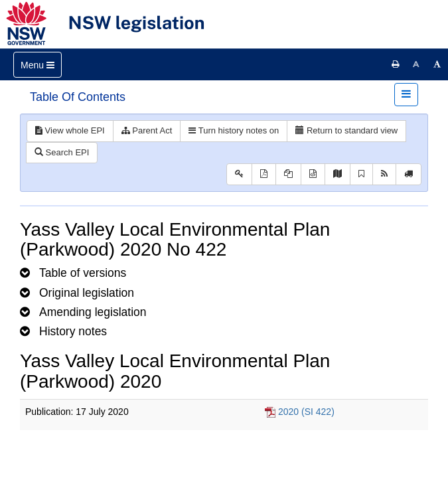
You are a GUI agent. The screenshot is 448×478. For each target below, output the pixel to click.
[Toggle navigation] (37, 65)
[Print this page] (396, 64)
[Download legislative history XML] (313, 174)
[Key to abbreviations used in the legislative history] (239, 174)
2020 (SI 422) (306, 412)
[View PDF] (264, 174)
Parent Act (147, 130)
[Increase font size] (437, 64)
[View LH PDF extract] (288, 174)
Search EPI (62, 152)
